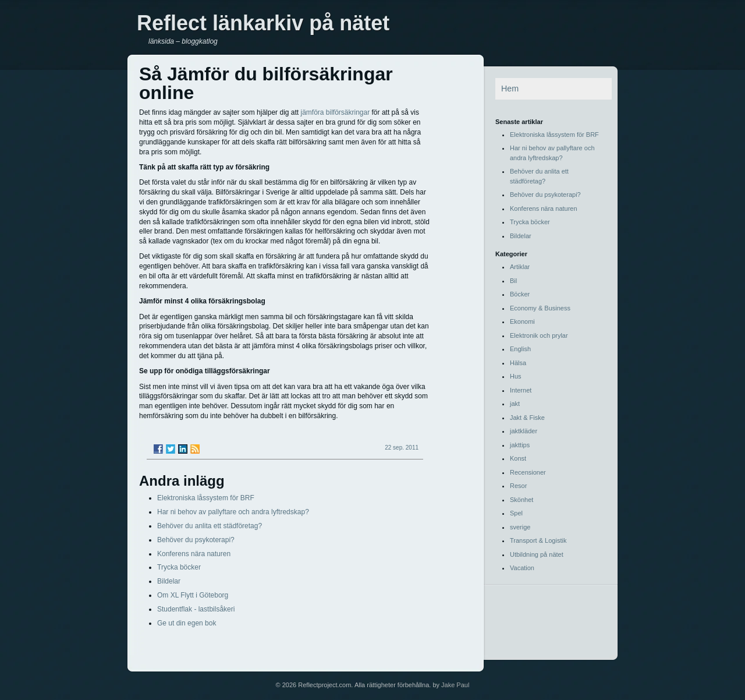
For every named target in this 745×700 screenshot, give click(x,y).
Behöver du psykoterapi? (196, 540)
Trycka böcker (179, 567)
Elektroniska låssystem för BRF (206, 498)
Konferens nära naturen (194, 554)
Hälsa (518, 363)
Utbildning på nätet (537, 554)
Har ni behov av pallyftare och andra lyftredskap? (233, 512)
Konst (518, 458)
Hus (516, 376)
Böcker (520, 294)
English (520, 349)
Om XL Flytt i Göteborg (193, 595)
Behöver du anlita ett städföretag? (210, 526)
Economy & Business (540, 308)
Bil (513, 281)
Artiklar (520, 267)
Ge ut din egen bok (187, 623)
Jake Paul (455, 685)
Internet (521, 390)
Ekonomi (522, 321)
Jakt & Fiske (527, 418)
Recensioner (528, 472)
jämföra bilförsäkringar (335, 112)
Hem (510, 89)
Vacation (522, 568)
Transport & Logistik (538, 540)
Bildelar (169, 581)
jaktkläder (524, 431)
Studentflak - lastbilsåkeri (196, 609)
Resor (518, 486)
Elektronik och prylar (539, 335)
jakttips (520, 445)
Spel (516, 513)
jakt (515, 404)
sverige (520, 527)
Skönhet (521, 500)
